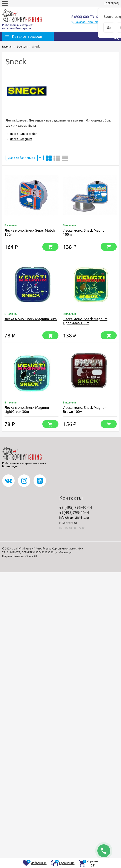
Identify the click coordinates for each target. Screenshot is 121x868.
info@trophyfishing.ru (74, 518)
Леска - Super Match (24, 134)
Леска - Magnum (21, 139)
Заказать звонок (86, 22)
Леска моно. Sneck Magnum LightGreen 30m (27, 410)
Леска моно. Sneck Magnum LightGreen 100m (85, 321)
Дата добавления (22, 158)
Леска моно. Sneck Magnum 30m (31, 319)
